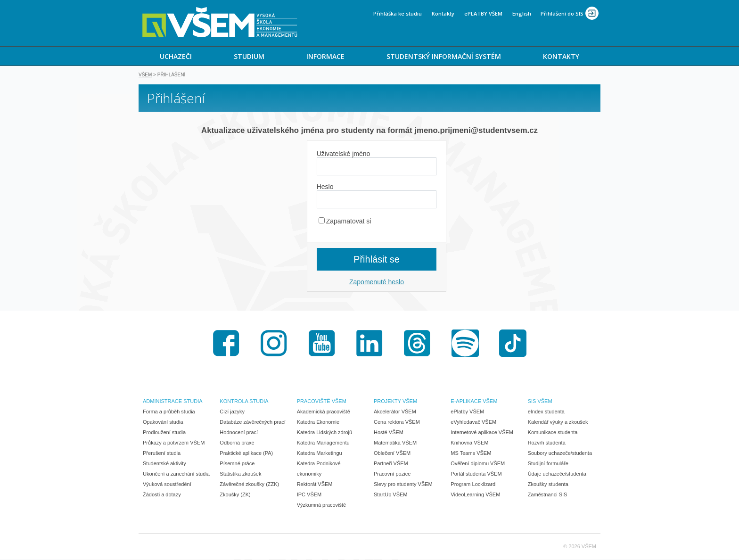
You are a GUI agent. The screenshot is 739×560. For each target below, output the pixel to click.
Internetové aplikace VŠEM (482, 433)
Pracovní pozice (392, 475)
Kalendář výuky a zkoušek (558, 423)
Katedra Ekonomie (318, 423)
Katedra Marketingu (320, 454)
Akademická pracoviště (324, 412)
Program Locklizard (473, 485)
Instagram (274, 344)
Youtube (322, 344)
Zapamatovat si (345, 222)
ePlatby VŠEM (467, 412)
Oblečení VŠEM (392, 454)
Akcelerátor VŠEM (395, 412)
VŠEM (145, 76)
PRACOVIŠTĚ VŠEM (322, 402)
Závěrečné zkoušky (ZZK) (249, 485)
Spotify (465, 344)
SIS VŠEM (540, 402)
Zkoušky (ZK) (235, 495)
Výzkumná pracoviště (322, 506)
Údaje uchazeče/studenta (557, 475)
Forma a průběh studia (169, 412)
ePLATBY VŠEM (483, 13)
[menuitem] (176, 56)
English (522, 13)
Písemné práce (237, 464)
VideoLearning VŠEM (475, 495)
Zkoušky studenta (548, 485)
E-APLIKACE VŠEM (474, 402)
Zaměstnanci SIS (548, 495)
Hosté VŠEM (389, 433)
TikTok (513, 344)
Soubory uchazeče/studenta (560, 454)
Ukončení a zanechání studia (176, 475)
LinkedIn (369, 344)
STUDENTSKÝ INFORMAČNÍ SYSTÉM (444, 56)
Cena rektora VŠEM (397, 423)
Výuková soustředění (167, 485)
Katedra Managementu (323, 444)
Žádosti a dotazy (162, 495)
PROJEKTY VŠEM (395, 402)
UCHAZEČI (176, 56)
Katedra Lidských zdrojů (324, 433)
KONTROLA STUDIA (244, 402)
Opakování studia (163, 423)
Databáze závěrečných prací (252, 423)
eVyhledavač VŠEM (473, 423)
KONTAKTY (561, 56)
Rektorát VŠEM (315, 485)
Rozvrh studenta (547, 444)
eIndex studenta (546, 412)
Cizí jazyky (232, 412)
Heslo (325, 188)
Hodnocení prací (239, 433)
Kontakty (443, 13)
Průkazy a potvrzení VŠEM (174, 444)
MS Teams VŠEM (471, 454)
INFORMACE (325, 56)
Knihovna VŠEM (469, 444)
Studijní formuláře (548, 464)
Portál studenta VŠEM (476, 475)
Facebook (226, 344)
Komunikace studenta (553, 433)
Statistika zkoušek (240, 475)
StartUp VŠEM (391, 495)
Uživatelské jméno (344, 155)
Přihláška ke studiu (398, 13)
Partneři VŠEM (391, 464)
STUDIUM (249, 56)
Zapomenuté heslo (377, 283)
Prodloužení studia (164, 433)
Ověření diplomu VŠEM (478, 464)
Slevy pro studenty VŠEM (403, 485)
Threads (417, 344)
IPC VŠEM (309, 495)
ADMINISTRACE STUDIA (173, 402)
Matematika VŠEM (395, 444)
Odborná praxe (237, 444)
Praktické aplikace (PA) (246, 454)
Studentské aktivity (164, 464)
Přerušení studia (162, 454)
